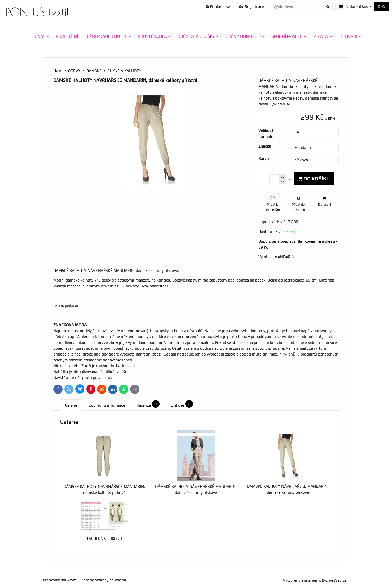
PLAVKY (323, 36)
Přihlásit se (218, 7)
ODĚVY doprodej (245, 36)
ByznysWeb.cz (334, 580)
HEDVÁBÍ (350, 36)
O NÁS (41, 36)
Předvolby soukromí (60, 580)
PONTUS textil (38, 12)
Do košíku (314, 179)
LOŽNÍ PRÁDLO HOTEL (108, 36)
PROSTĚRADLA (155, 36)
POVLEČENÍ (67, 36)
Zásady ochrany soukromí (104, 580)
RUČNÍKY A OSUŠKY (198, 36)
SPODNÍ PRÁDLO (289, 36)
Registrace (252, 7)
